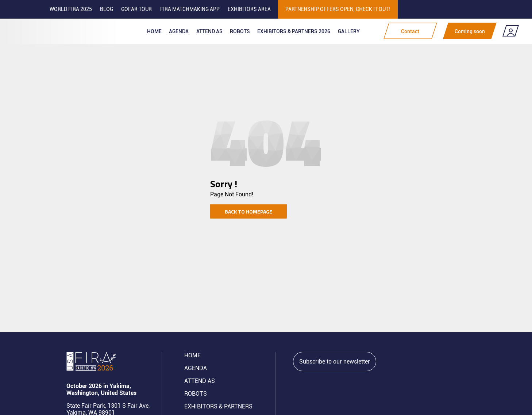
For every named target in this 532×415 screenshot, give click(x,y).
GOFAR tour (136, 9)
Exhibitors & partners (218, 406)
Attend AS (200, 381)
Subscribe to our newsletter (335, 362)
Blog (107, 9)
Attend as (209, 31)
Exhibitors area (249, 9)
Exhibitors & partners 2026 (294, 31)
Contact (410, 31)
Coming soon (470, 31)
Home (154, 31)
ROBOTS (240, 31)
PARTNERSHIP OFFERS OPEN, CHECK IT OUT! (338, 9)
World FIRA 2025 (71, 9)
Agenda (179, 31)
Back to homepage (248, 211)
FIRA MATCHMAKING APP (190, 9)
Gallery (349, 31)
